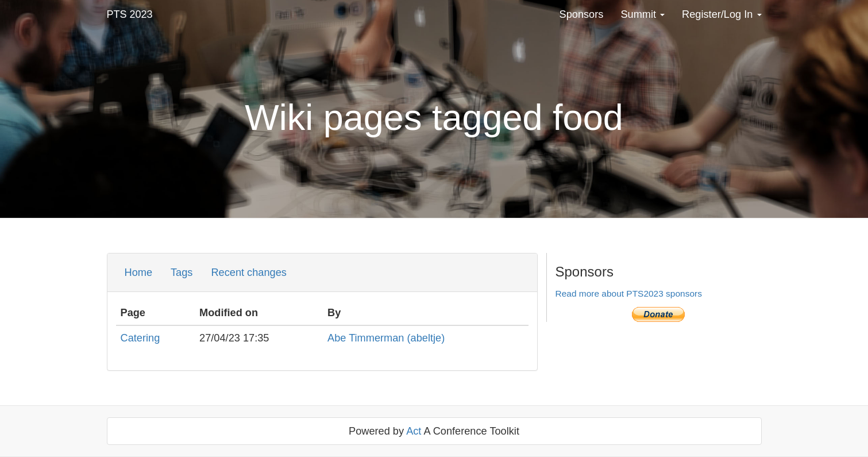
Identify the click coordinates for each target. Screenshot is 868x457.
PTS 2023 (130, 14)
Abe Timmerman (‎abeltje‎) (386, 338)
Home (139, 272)
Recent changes (248, 272)
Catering (140, 338)
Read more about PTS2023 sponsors (629, 293)
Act (414, 431)
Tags (182, 272)
